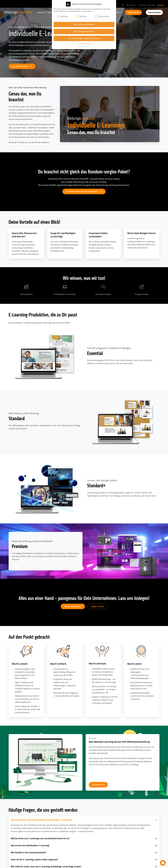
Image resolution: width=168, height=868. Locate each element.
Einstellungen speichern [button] (84, 31)
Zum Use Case (98, 786)
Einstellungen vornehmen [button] (84, 43)
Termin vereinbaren (73, 607)
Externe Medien (102, 16)
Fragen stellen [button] (97, 607)
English (131, 6)
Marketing (82, 16)
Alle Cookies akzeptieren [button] (84, 24)
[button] (122, 6)
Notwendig (63, 16)
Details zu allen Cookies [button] (84, 46)
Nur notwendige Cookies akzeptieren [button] (84, 38)
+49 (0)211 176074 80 (146, 6)
